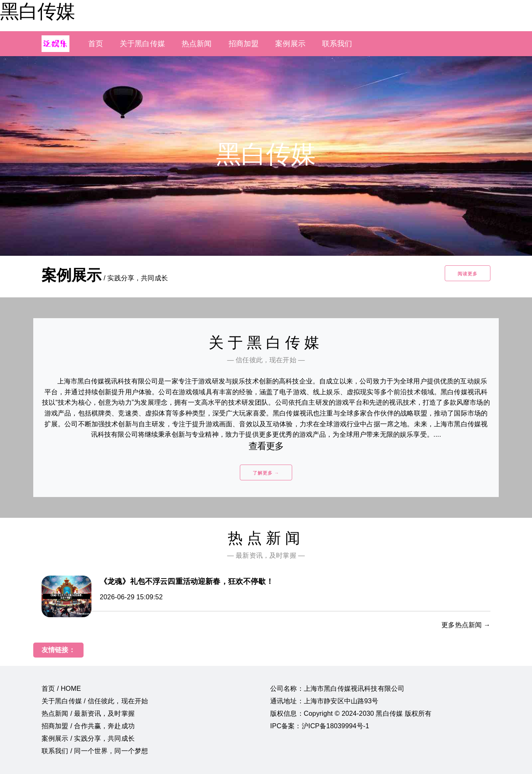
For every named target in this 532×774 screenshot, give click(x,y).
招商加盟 (244, 44)
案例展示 (290, 44)
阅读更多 (468, 274)
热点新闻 (197, 44)
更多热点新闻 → (466, 625)
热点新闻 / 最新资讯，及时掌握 (88, 713)
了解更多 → (266, 473)
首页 (96, 44)
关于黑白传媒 (142, 44)
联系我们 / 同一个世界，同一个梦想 (95, 751)
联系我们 (337, 44)
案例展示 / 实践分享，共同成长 (88, 738)
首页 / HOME (61, 689)
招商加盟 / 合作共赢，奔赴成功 (88, 726)
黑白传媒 (37, 11)
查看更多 (266, 446)
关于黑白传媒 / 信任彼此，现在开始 (95, 701)
